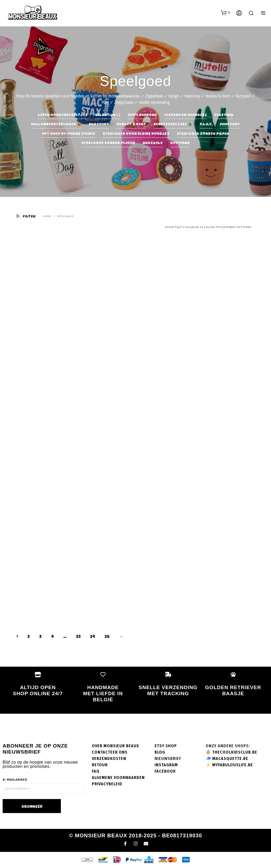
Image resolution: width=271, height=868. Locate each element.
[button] (225, 13)
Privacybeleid (107, 784)
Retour (100, 765)
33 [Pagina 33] (78, 636)
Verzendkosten (109, 758)
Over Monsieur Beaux (115, 746)
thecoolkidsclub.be (235, 752)
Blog (160, 752)
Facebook (165, 771)
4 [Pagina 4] (53, 636)
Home (47, 216)
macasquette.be (230, 758)
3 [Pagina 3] (40, 636)
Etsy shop (166, 746)
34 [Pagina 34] (93, 636)
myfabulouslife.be (233, 765)
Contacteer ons (110, 752)
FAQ (96, 771)
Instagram (166, 765)
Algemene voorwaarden (118, 778)
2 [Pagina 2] (29, 636)
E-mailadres (15, 779)
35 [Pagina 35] (107, 636)
